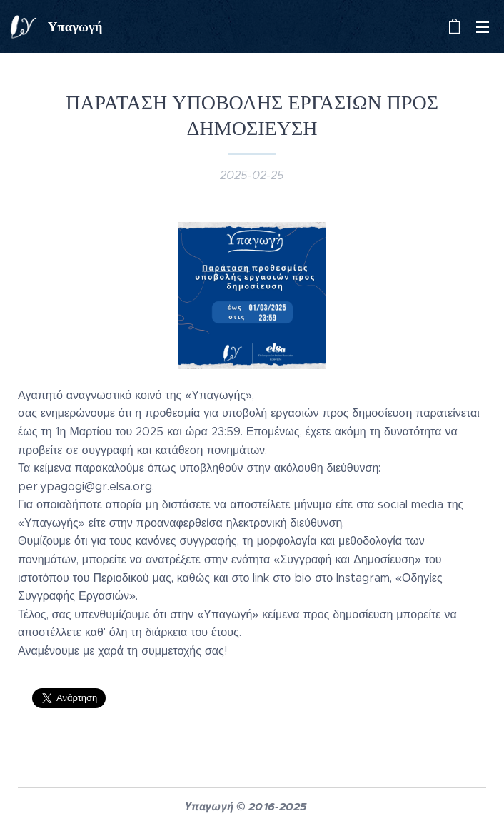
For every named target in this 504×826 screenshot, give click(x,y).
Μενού (483, 27)
